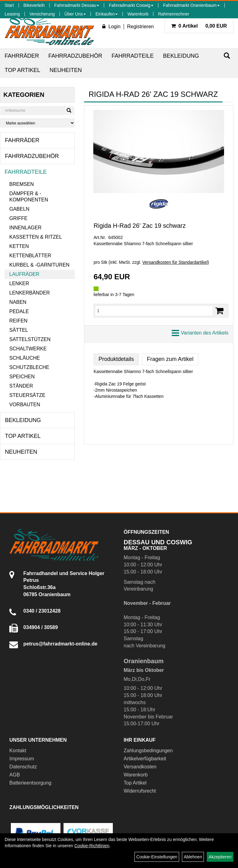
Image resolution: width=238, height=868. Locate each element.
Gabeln (19, 209)
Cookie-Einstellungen (157, 857)
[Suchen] (227, 56)
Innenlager (25, 228)
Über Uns (75, 14)
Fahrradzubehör (75, 56)
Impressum (22, 759)
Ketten (19, 246)
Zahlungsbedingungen (148, 751)
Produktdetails (116, 359)
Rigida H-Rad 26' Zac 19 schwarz (140, 226)
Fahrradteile (133, 56)
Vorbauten (25, 405)
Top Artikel (22, 70)
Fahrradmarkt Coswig (131, 5)
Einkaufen (107, 14)
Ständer (21, 386)
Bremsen (22, 184)
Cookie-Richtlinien (92, 846)
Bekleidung (181, 56)
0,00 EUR (199, 26)
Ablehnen (193, 857)
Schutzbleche (29, 367)
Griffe (18, 218)
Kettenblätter (30, 256)
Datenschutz (23, 767)
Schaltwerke (28, 349)
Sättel (19, 330)
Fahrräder (22, 56)
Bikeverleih (34, 5)
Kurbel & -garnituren (39, 265)
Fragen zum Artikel (170, 359)
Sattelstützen (30, 339)
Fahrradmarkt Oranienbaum (191, 5)
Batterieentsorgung (30, 783)
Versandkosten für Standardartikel (175, 262)
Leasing (12, 14)
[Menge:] (154, 311)
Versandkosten (140, 767)
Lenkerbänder (30, 293)
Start (9, 5)
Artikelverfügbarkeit (145, 759)
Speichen (22, 377)
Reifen (18, 321)
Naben (18, 302)
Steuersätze (27, 395)
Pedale (19, 311)
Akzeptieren (220, 857)
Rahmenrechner (174, 14)
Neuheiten (66, 70)
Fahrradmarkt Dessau (77, 5)
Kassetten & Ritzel (36, 237)
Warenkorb (138, 14)
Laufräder (24, 274)
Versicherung (42, 14)
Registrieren (140, 27)
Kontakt (18, 751)
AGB (15, 775)
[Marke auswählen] (37, 123)
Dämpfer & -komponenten (29, 197)
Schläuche (25, 358)
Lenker (19, 283)
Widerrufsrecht (140, 791)
